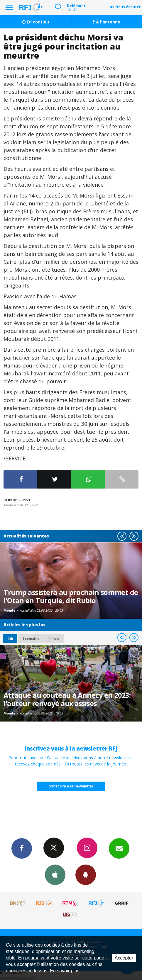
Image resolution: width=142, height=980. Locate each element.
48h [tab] (10, 638)
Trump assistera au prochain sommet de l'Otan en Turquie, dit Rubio (71, 596)
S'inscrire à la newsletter (71, 786)
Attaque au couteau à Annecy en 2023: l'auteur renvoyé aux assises (67, 699)
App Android (86, 874)
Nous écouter (128, 7)
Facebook (22, 848)
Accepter (124, 958)
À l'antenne (107, 22)
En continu (35, 22)
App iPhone (55, 874)
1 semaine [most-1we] (31, 638)
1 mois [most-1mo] (54, 638)
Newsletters (119, 848)
